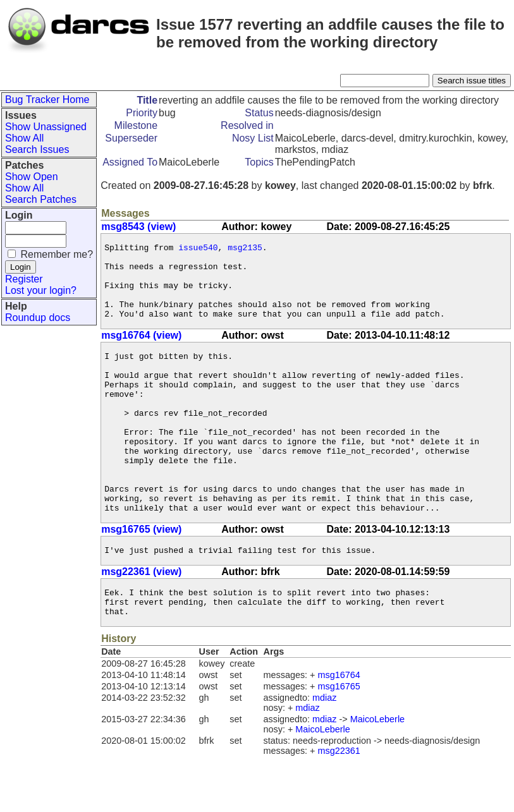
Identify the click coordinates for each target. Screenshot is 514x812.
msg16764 (339, 730)
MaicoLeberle (377, 774)
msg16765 (339, 741)
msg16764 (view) (141, 350)
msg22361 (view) (141, 621)
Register (24, 279)
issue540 (198, 249)
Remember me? (57, 254)
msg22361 (339, 806)
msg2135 (245, 249)
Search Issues (37, 149)
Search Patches (41, 199)
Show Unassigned (46, 127)
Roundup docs (38, 318)
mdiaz (324, 753)
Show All (24, 138)
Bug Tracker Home (47, 100)
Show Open (32, 177)
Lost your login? (41, 290)
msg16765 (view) (141, 577)
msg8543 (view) (138, 227)
